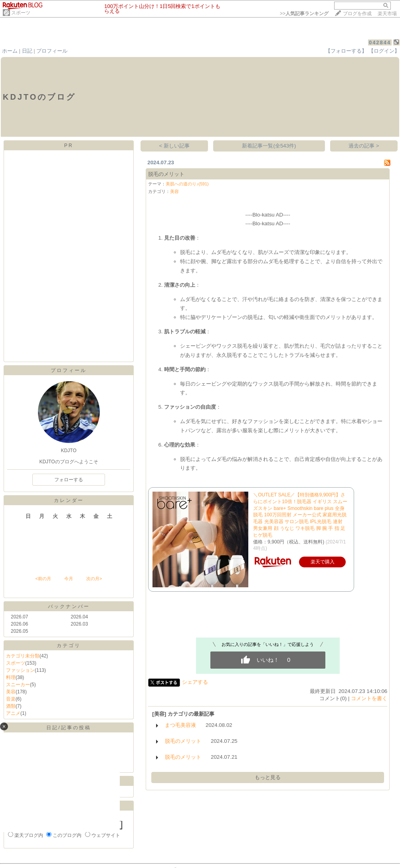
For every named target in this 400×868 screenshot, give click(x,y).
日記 (27, 51)
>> (304, 14)
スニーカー (18, 685)
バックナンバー (69, 606)
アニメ (13, 713)
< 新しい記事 (175, 146)
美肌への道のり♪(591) (187, 184)
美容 (11, 692)
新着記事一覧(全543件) (269, 146)
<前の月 (43, 579)
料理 (11, 677)
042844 (380, 42)
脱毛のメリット (166, 174)
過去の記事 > (364, 146)
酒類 (11, 706)
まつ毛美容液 (180, 725)
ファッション (20, 670)
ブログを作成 (357, 14)
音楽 (11, 699)
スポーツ (21, 13)
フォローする (69, 480)
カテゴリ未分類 (23, 656)
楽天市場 (387, 14)
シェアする (195, 682)
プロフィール (52, 51)
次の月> (94, 579)
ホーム (10, 51)
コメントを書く (369, 698)
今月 (69, 579)
